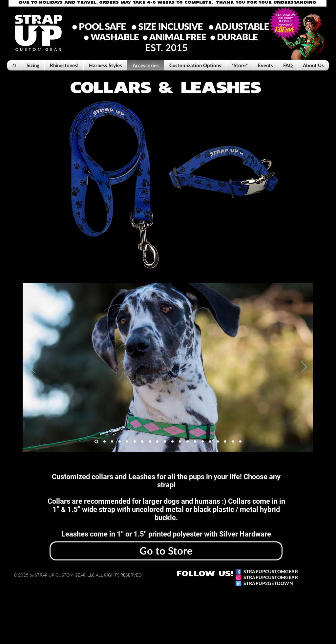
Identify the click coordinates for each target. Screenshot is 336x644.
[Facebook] (238, 572)
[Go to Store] (166, 551)
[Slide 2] (105, 441)
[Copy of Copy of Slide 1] (157, 441)
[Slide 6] (135, 441)
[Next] (304, 367)
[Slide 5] (127, 441)
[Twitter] (238, 584)
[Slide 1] (96, 441)
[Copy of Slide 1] (150, 441)
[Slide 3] (112, 441)
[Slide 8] (142, 441)
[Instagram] (238, 578)
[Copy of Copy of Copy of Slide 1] (172, 441)
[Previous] (32, 367)
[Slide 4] (120, 441)
